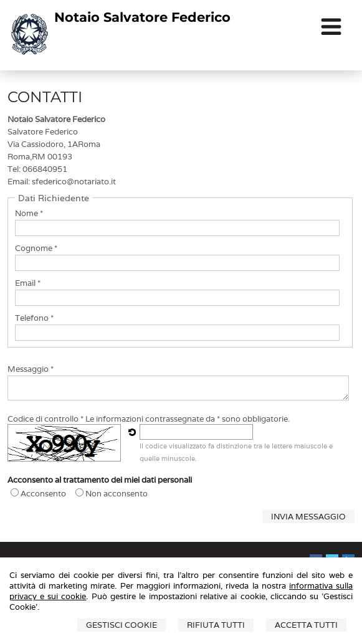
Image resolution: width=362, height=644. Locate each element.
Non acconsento (117, 494)
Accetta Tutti (306, 625)
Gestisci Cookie (121, 625)
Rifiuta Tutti (216, 625)
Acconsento (43, 494)
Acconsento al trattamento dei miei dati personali (100, 480)
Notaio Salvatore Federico (142, 17)
